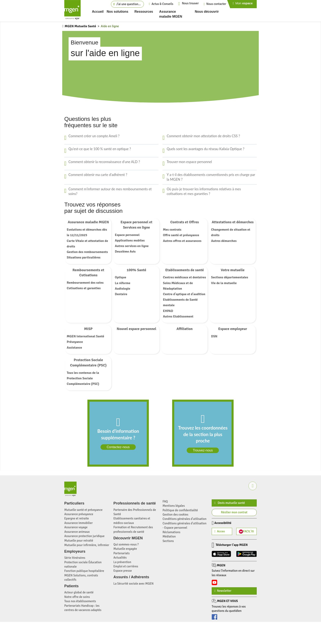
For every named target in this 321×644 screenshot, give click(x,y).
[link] (118, 433)
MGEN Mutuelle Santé (80, 26)
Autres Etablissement (178, 316)
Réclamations (171, 532)
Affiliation (185, 329)
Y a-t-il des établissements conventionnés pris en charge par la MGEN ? (211, 177)
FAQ (165, 501)
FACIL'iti (246, 532)
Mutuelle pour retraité (79, 541)
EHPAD (168, 311)
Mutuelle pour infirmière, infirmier (87, 545)
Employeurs (75, 551)
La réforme (123, 283)
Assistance (74, 348)
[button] (253, 486)
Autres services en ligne (132, 246)
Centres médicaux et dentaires (184, 277)
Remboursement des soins (85, 283)
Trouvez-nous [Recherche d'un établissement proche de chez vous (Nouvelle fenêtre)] (203, 450)
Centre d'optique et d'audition (184, 294)
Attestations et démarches (233, 222)
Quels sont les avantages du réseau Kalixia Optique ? (205, 149)
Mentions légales (174, 506)
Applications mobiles (130, 240)
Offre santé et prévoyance (181, 235)
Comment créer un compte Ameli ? (94, 136)
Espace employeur (233, 329)
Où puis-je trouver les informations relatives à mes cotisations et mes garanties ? (204, 192)
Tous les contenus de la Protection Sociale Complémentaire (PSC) (83, 378)
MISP (88, 329)
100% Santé (137, 270)
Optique (120, 277)
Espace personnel (127, 235)
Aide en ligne (110, 26)
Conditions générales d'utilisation (184, 519)
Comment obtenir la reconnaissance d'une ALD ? (104, 162)
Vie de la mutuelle (224, 283)
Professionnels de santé (135, 503)
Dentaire (121, 294)
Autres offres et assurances (182, 241)
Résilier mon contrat (234, 512)
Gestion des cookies (175, 515)
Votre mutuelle (233, 270)
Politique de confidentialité (180, 510)
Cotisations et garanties (84, 288)
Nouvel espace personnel (136, 329)
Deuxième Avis (125, 252)
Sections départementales (230, 277)
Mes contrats (172, 230)
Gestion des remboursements (87, 252)
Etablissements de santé (185, 270)
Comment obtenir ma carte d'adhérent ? (98, 175)
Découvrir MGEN (128, 538)
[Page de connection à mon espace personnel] (244, 4)
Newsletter (223, 591)
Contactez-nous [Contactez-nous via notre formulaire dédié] (118, 447)
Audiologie (123, 289)
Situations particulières (84, 257)
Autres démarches (224, 241)
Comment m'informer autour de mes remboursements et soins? (110, 192)
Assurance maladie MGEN (88, 222)
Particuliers (74, 503)
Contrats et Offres (185, 222)
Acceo (220, 531)
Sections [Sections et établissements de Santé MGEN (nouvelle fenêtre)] (168, 541)
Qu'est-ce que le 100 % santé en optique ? (100, 149)
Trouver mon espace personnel (189, 162)
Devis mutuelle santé (230, 503)
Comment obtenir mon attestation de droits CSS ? (203, 136)
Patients (71, 586)
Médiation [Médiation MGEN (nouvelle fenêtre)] (169, 536)
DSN (214, 336)
